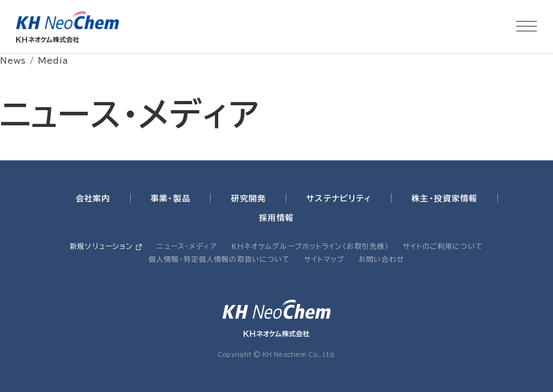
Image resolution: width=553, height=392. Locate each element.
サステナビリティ (339, 198)
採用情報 (277, 218)
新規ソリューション (101, 246)
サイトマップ (324, 259)
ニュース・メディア (187, 246)
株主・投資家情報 (444, 198)
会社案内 (93, 198)
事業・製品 (171, 198)
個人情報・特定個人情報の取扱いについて (219, 259)
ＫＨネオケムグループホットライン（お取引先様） (311, 246)
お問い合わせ (382, 259)
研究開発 (249, 198)
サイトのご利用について (443, 246)
